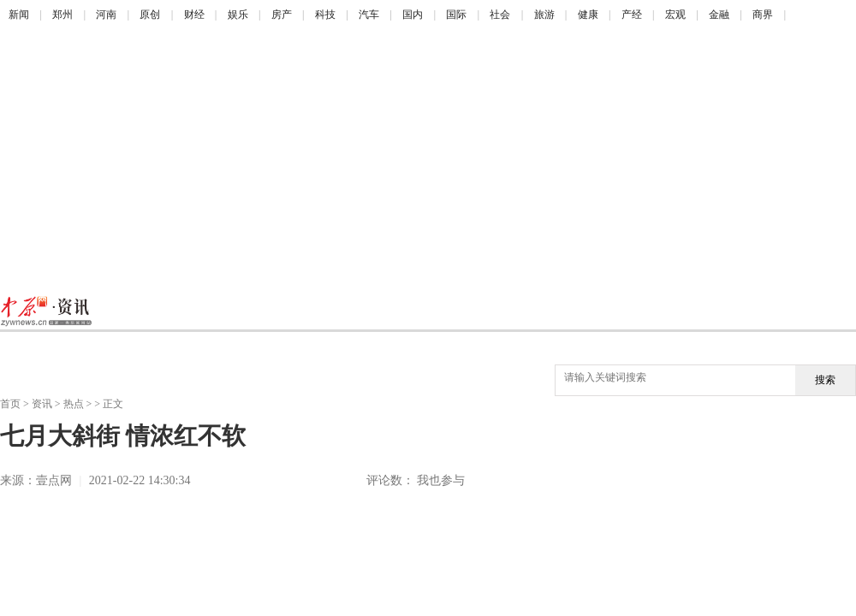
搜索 (825, 380)
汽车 (369, 15)
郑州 (62, 15)
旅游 (544, 15)
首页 (10, 404)
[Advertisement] (329, 158)
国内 (413, 15)
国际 (456, 15)
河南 (106, 15)
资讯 (42, 404)
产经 (632, 15)
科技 (325, 15)
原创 (150, 15)
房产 (282, 15)
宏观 (675, 15)
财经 (194, 15)
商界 (763, 15)
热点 (74, 404)
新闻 (19, 15)
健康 (588, 15)
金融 (719, 15)
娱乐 (238, 15)
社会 (500, 15)
